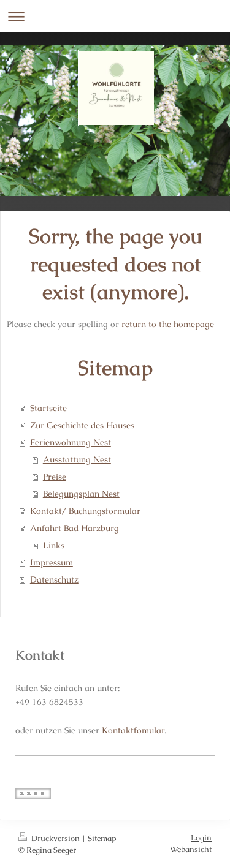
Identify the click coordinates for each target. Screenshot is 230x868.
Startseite (48, 408)
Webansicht (191, 849)
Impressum (52, 562)
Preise (55, 477)
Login (201, 838)
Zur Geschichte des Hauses (82, 425)
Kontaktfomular (133, 730)
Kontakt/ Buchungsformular (85, 511)
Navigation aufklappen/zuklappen (115, 16)
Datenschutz (54, 579)
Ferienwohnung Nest (71, 442)
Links (54, 545)
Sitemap (102, 838)
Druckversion (50, 838)
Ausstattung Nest (77, 459)
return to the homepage (168, 324)
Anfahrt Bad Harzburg (75, 528)
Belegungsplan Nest (81, 494)
